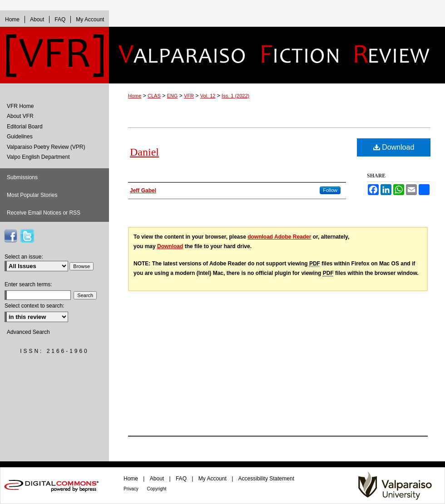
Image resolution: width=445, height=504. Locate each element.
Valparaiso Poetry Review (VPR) (46, 147)
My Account (213, 479)
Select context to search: (34, 306)
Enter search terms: (28, 284)
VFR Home (20, 106)
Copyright (157, 489)
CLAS (154, 96)
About (158, 479)
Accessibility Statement (266, 479)
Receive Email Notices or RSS (44, 213)
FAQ (182, 479)
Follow (330, 190)
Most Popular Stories (32, 195)
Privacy (132, 489)
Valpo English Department (38, 157)
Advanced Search (28, 332)
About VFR (20, 116)
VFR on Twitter (27, 236)
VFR (189, 96)
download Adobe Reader (279, 237)
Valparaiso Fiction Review (277, 55)
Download (394, 147)
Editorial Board (25, 127)
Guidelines (20, 137)
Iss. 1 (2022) (235, 96)
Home (135, 96)
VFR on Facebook (10, 236)
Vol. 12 (208, 96)
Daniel (144, 152)
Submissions (22, 177)
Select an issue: (24, 257)
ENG (173, 96)
